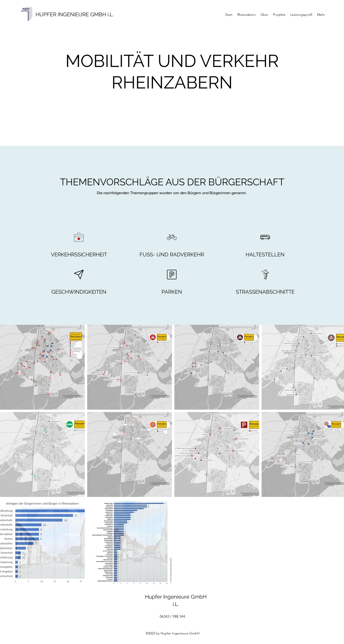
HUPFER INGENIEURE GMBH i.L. (75, 14)
